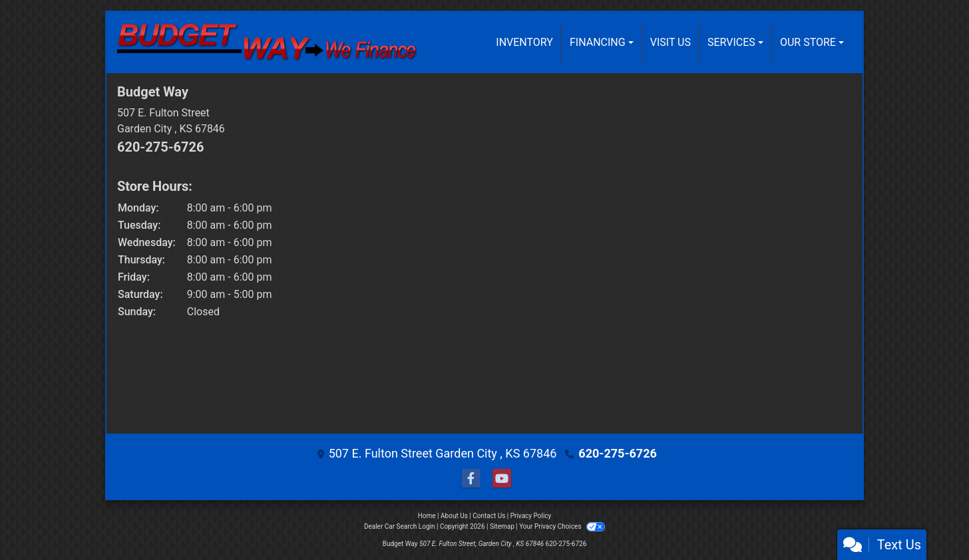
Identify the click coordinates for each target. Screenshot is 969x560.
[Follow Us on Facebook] (469, 479)
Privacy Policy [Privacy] (531, 516)
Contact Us (489, 516)
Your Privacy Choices (562, 526)
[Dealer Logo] (267, 43)
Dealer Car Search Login (400, 526)
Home (427, 516)
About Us (454, 516)
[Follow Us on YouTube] (500, 479)
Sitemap (502, 526)
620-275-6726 (161, 147)
